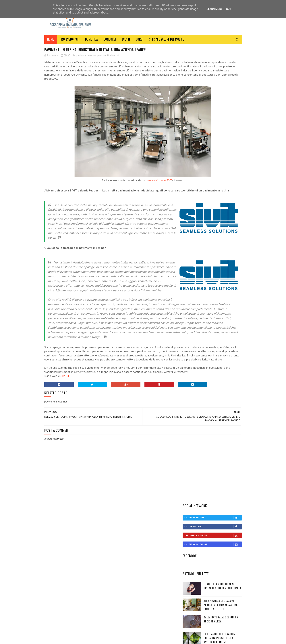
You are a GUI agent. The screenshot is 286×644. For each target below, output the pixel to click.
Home (51, 39)
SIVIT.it (65, 462)
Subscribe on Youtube (213, 79)
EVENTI (126, 39)
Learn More (214, 9)
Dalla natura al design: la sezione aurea (221, 163)
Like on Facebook (213, 70)
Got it (230, 9)
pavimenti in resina (86, 56)
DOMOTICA (92, 39)
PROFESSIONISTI (70, 39)
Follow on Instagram (213, 88)
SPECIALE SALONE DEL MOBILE (166, 39)
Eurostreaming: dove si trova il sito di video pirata (222, 129)
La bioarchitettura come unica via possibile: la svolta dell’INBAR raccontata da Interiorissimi (210, 185)
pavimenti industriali (108, 56)
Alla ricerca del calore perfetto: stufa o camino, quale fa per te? (221, 148)
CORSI (140, 39)
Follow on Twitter (213, 61)
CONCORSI (110, 39)
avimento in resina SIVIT (127, 189)
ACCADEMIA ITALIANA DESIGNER (76, 639)
